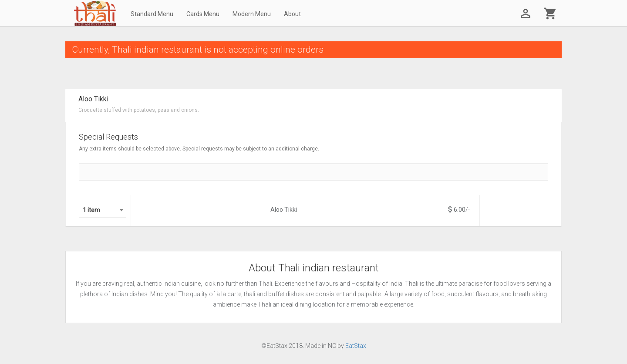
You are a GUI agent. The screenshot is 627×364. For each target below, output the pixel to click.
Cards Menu (203, 14)
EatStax (356, 346)
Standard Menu (152, 14)
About (292, 14)
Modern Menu (252, 14)
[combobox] (103, 210)
